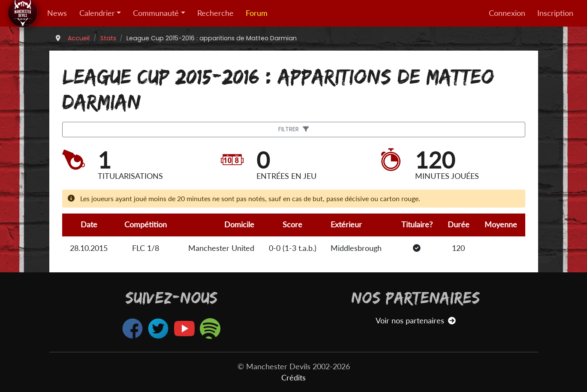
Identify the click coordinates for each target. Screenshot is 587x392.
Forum (257, 13)
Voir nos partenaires (416, 321)
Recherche (215, 13)
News (57, 13)
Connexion (507, 13)
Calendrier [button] (97, 13)
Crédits (293, 378)
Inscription (555, 13)
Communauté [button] (156, 13)
